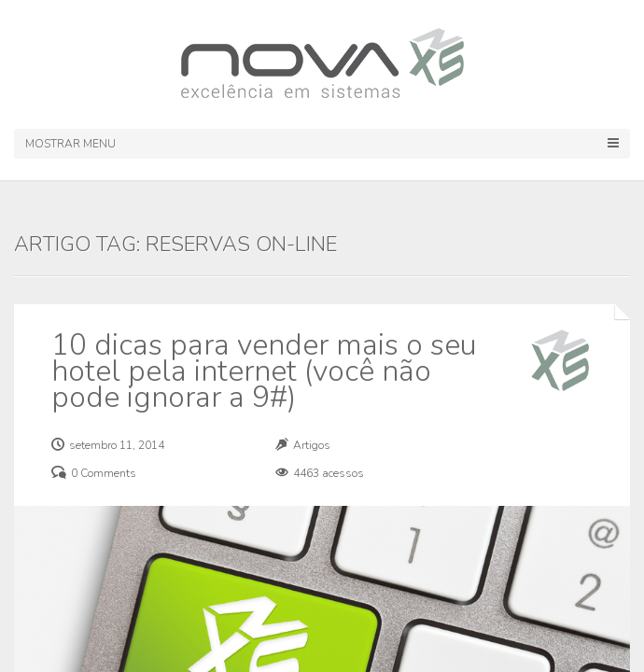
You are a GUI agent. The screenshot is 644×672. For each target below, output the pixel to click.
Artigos (312, 445)
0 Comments (104, 473)
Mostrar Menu (322, 144)
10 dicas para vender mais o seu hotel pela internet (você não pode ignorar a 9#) (264, 371)
